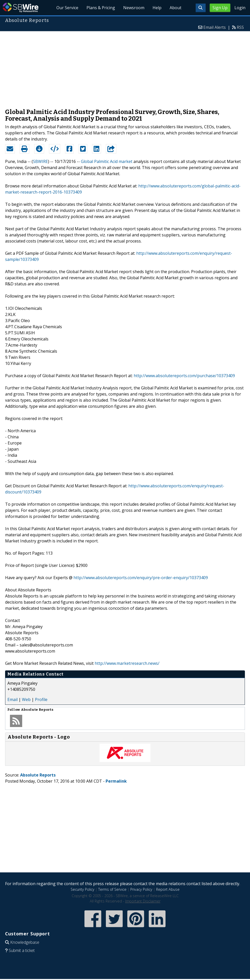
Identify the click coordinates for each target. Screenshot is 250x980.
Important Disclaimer (143, 901)
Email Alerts (215, 27)
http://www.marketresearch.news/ (127, 663)
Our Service (67, 8)
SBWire (21, 8)
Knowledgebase (25, 942)
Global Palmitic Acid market (107, 161)
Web (26, 699)
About (176, 8)
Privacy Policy (141, 889)
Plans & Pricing (101, 8)
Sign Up (220, 8)
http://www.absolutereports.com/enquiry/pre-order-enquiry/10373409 (141, 578)
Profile (41, 699)
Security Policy (83, 889)
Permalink (116, 781)
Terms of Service (112, 889)
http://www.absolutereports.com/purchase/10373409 (184, 376)
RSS (240, 27)
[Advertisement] (125, 67)
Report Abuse (168, 889)
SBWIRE (40, 161)
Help (157, 8)
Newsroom (134, 8)
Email (12, 699)
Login (240, 8)
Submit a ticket (22, 950)
